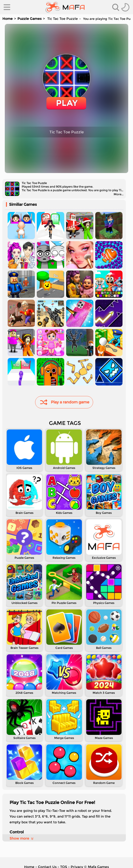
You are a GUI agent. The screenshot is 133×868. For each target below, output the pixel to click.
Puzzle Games (29, 19)
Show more (22, 838)
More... (119, 194)
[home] (65, 7)
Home (8, 19)
